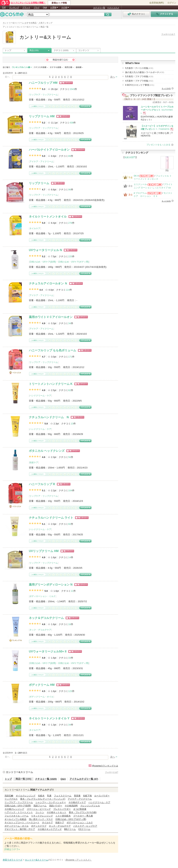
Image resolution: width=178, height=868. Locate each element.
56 (69, 457)
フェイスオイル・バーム (17, 816)
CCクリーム (84, 829)
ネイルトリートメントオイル (48, 217)
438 (71, 123)
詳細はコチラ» (12, 849)
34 (69, 323)
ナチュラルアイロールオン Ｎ (48, 283)
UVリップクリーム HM (44, 551)
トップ (8, 50)
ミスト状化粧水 (63, 816)
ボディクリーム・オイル (41, 697)
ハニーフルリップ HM (43, 83)
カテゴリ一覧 (99, 8)
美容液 (77, 796)
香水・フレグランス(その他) (83, 812)
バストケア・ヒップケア (85, 826)
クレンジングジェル (90, 806)
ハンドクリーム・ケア (40, 396)
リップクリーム (39, 183)
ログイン (172, 3)
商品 (34, 50)
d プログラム (140, 193)
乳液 (49, 796)
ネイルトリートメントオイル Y (49, 718)
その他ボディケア (77, 802)
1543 (72, 89)
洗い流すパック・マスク (41, 819)
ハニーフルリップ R (42, 484)
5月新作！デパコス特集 (139, 68)
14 (69, 557)
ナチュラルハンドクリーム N (49, 417)
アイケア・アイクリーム (41, 162)
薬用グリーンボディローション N (51, 585)
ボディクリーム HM (42, 685)
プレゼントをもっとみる (158, 145)
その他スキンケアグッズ (50, 829)
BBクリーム (70, 829)
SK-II (136, 176)
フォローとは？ (168, 34)
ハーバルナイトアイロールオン (49, 150)
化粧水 (41, 796)
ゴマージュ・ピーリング (39, 809)
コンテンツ (84, 50)
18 (69, 624)
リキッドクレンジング (42, 816)
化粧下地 (87, 796)
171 (70, 357)
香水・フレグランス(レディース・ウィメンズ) (43, 799)
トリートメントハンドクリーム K (51, 384)
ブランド (26, 7)
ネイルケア (35, 228)
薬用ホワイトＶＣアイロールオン (51, 317)
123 (70, 691)
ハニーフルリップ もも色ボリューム (52, 350)
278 (70, 223)
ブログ (37, 7)
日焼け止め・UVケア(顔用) (43, 262)
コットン (40, 812)
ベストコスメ (113, 8)
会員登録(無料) (157, 3)
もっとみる (166, 88)
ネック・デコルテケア (40, 630)
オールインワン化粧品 (15, 819)
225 (70, 256)
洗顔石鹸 (9, 796)
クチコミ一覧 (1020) (46, 779)
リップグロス (11, 799)
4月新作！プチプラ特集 (139, 81)
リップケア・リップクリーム (44, 95)
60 (69, 524)
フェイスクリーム (63, 796)
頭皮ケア (34, 462)
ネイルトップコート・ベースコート (22, 822)
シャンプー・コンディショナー (51, 802)
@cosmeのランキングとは (105, 766)
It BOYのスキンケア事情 (140, 85)
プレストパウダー (62, 809)
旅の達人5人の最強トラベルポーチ (145, 72)
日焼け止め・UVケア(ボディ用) (73, 262)
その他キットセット (56, 812)
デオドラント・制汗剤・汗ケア (20, 829)
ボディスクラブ (39, 826)
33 (69, 658)
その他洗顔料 (71, 806)
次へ (113, 77)
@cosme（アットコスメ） (79, 860)
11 (72, 591)
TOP (4, 7)
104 (70, 490)
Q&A (45, 7)
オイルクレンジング (26, 796)
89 (69, 156)
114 (68, 290)
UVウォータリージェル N (45, 250)
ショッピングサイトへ (66, 83)
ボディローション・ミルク (43, 596)
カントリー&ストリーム (19, 772)
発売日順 (69, 67)
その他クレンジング (14, 809)
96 (69, 190)
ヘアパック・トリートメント (19, 812)
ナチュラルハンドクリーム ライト (51, 518)
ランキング (14, 7)
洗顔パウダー (56, 806)
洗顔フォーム (40, 806)
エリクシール (140, 184)
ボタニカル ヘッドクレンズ (47, 451)
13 (72, 424)
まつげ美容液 (80, 809)
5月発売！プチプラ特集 (139, 77)
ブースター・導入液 (83, 816)
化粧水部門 (130, 157)
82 (69, 390)
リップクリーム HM (42, 116)
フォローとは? (112, 772)
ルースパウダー (102, 796)
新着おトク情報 (59, 3)
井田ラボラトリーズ (13, 860)
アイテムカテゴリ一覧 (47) (84, 779)
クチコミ (61, 50)
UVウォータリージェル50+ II (48, 651)
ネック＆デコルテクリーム (46, 618)
